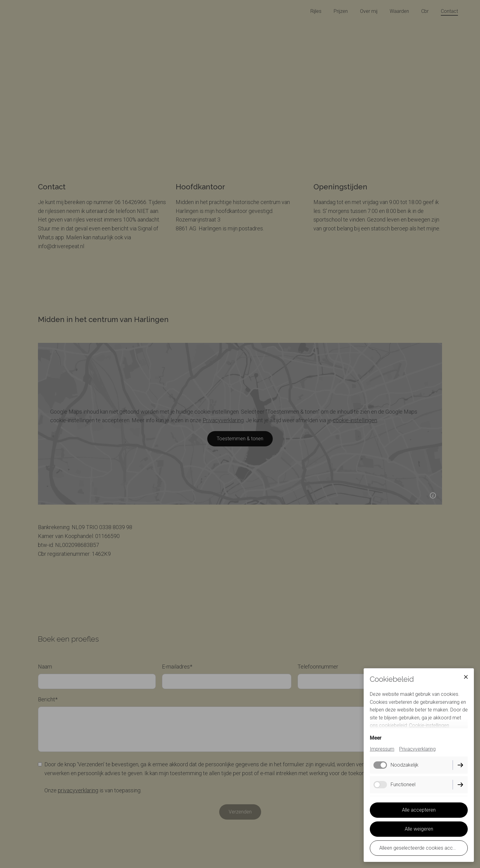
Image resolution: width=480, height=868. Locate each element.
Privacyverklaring (417, 749)
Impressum (382, 749)
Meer (376, 738)
